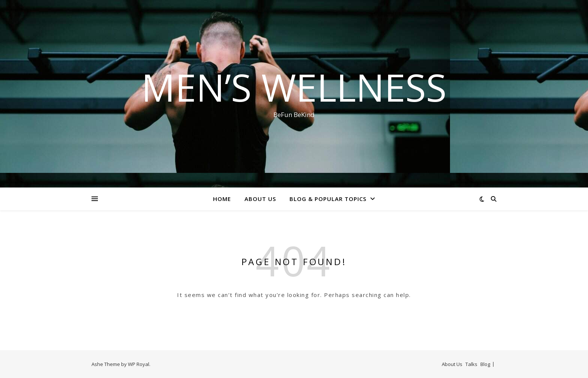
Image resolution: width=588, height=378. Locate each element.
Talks (471, 364)
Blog (485, 364)
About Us (260, 199)
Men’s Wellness (294, 87)
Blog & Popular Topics (328, 199)
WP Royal (139, 364)
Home (222, 199)
